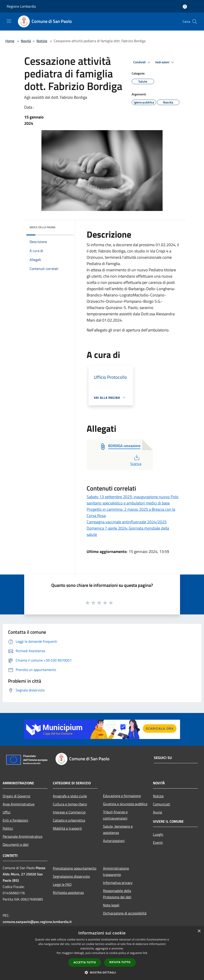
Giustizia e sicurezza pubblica (125, 804)
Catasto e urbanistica (69, 820)
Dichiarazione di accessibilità (125, 913)
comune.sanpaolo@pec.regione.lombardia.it (37, 922)
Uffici (7, 812)
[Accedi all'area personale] (185, 7)
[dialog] (102, 953)
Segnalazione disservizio (71, 876)
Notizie (42, 41)
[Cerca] (195, 22)
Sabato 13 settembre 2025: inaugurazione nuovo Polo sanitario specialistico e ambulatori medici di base (133, 500)
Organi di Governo (16, 796)
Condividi (142, 62)
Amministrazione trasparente (116, 871)
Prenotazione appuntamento (75, 868)
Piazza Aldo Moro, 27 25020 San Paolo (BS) (24, 874)
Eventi (158, 842)
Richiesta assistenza (68, 892)
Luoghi (158, 834)
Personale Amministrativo (23, 836)
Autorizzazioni (114, 841)
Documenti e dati (16, 844)
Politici (8, 828)
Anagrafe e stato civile (70, 796)
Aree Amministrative (19, 804)
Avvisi (158, 812)
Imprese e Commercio (69, 812)
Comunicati (162, 804)
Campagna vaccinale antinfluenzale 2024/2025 (127, 522)
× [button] (199, 931)
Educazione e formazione (122, 796)
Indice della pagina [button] (42, 227)
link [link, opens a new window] (145, 953)
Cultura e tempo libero (70, 804)
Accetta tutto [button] (85, 962)
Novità (26, 41)
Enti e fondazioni (15, 820)
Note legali (111, 905)
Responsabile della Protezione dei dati (117, 894)
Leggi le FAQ (62, 884)
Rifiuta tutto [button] (120, 962)
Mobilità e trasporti (67, 828)
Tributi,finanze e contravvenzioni (115, 815)
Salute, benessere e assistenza (118, 829)
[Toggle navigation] (9, 21)
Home (10, 41)
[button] (102, 972)
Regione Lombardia (21, 6)
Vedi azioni (165, 62)
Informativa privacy (118, 883)
